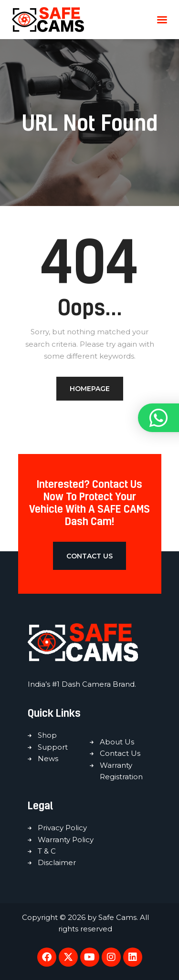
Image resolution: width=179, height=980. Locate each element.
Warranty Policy (66, 840)
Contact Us (120, 753)
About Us (117, 742)
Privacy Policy (62, 828)
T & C (47, 851)
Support (53, 747)
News (48, 758)
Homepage (90, 389)
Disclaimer (57, 862)
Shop (47, 735)
